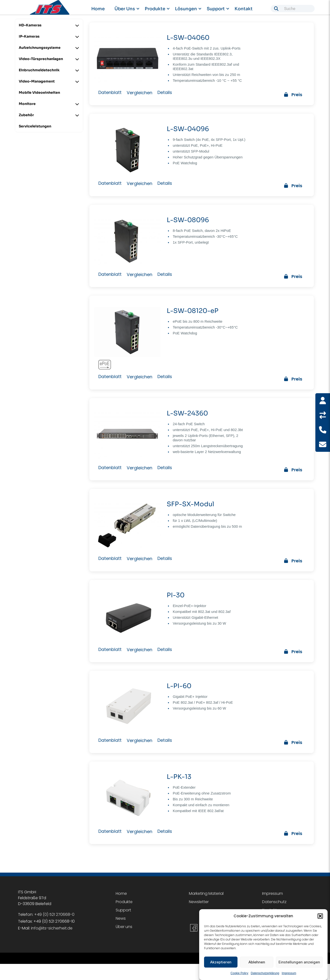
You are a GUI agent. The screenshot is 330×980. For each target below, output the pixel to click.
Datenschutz (274, 901)
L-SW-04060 (188, 38)
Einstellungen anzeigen (299, 964)
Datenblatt (110, 92)
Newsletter (199, 901)
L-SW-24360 (187, 413)
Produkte (155, 9)
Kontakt (244, 9)
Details (165, 92)
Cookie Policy (240, 975)
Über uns (125, 9)
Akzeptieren (221, 964)
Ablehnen (257, 964)
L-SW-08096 (188, 220)
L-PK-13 (179, 776)
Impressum (289, 975)
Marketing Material (206, 892)
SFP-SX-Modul (190, 504)
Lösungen (186, 9)
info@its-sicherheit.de (52, 927)
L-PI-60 (179, 685)
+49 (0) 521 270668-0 (54, 913)
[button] (320, 918)
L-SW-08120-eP (192, 311)
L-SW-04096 (188, 129)
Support (216, 9)
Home (98, 9)
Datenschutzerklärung (265, 975)
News (121, 917)
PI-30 (175, 594)
